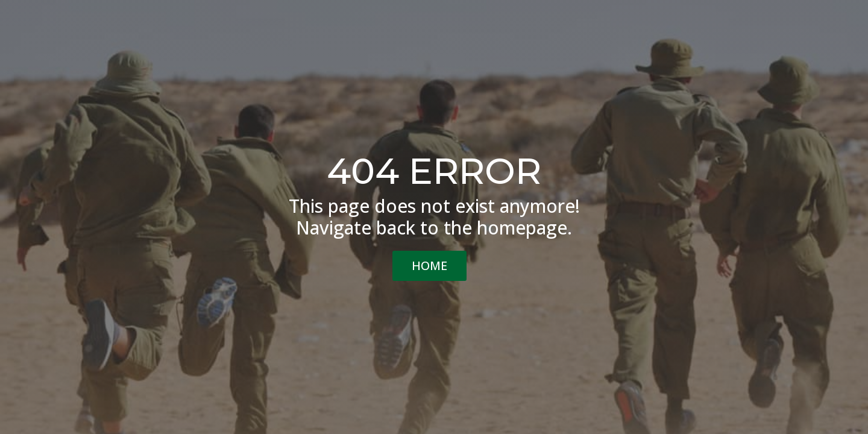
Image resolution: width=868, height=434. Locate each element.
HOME (429, 266)
